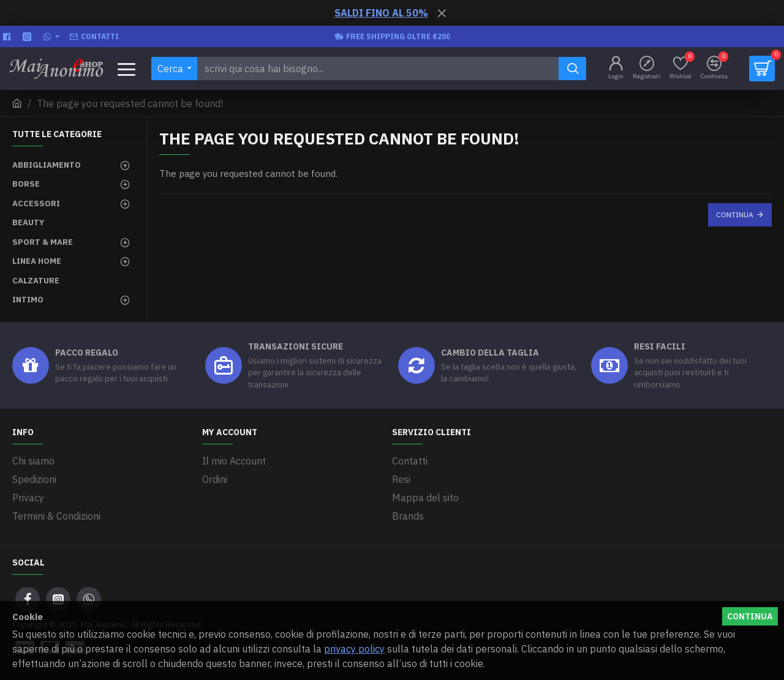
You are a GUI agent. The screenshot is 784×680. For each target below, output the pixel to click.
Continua (735, 215)
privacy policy (354, 649)
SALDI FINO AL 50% (381, 13)
